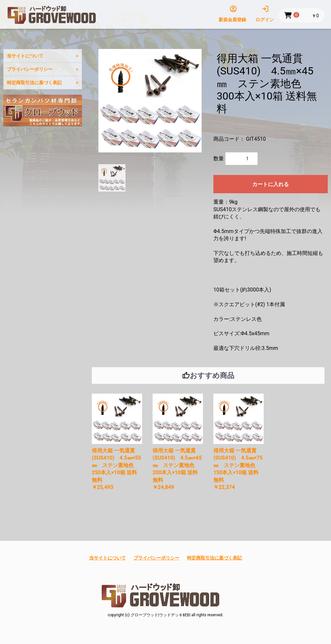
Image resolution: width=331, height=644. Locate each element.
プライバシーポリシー (30, 69)
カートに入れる (271, 184)
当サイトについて (25, 56)
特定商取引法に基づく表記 (34, 83)
